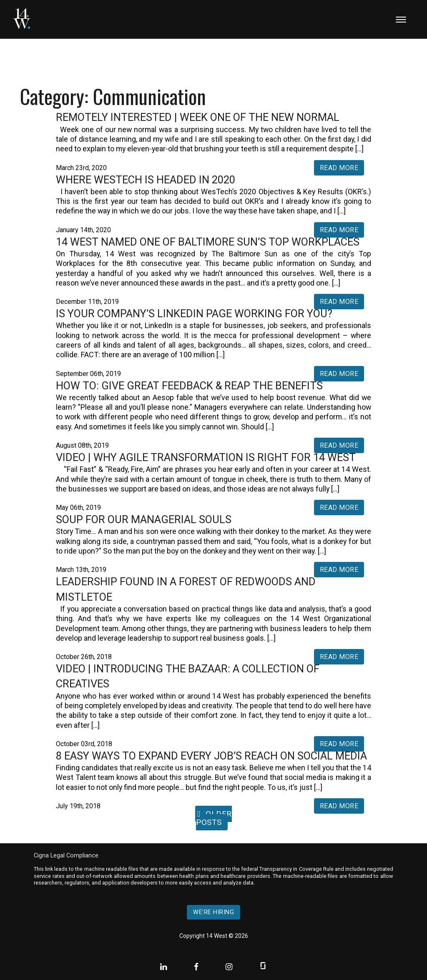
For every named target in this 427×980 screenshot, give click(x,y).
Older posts (214, 818)
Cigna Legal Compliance (66, 856)
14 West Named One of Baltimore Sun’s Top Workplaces (208, 242)
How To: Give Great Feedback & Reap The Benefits (189, 386)
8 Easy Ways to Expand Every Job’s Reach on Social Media (211, 756)
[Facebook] (197, 967)
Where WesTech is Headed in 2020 (146, 180)
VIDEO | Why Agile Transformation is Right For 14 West (206, 457)
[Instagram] (230, 967)
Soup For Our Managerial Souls (144, 519)
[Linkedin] (165, 967)
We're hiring (213, 912)
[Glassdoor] (263, 967)
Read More (339, 168)
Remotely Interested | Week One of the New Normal (198, 117)
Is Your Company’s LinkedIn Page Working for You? (194, 313)
